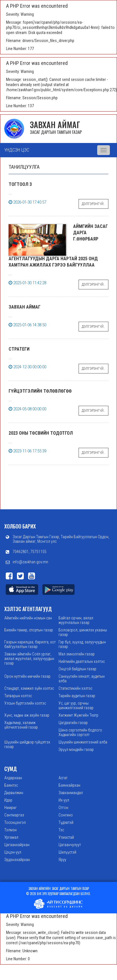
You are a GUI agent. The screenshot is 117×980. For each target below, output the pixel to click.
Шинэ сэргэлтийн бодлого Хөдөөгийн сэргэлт (80, 732)
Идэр (8, 800)
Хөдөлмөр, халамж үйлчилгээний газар (21, 725)
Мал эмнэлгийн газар (77, 654)
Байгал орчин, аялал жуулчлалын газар (76, 620)
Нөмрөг (10, 808)
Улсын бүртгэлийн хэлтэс (25, 703)
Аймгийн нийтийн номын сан (28, 618)
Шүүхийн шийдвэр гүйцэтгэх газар (27, 744)
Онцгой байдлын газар (77, 669)
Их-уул (64, 800)
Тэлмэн (10, 830)
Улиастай (66, 837)
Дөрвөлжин (14, 793)
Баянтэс (11, 785)
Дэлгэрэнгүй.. (93, 204)
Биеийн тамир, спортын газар (29, 630)
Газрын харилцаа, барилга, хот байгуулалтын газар (30, 644)
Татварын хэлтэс (18, 696)
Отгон (63, 808)
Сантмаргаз (14, 815)
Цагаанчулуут (70, 845)
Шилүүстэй (67, 852)
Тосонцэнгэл (15, 822)
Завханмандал (71, 793)
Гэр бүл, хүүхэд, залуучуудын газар (82, 644)
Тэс (61, 830)
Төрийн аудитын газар (77, 696)
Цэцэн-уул (13, 852)
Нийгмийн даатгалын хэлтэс (82, 661)
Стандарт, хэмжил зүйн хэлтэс (29, 688)
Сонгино (66, 815)
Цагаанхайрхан (17, 845)
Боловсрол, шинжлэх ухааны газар (83, 632)
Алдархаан (13, 778)
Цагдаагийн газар (73, 723)
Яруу (62, 860)
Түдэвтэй (66, 822)
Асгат (63, 778)
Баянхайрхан (69, 785)
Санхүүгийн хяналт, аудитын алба (82, 679)
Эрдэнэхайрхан (17, 860)
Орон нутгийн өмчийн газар (27, 676)
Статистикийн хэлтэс (75, 688)
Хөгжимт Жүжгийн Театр (78, 715)
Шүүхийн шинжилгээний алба (83, 742)
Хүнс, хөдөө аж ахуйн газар (27, 715)
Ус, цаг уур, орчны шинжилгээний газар (76, 705)
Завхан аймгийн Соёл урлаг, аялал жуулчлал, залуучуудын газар (29, 659)
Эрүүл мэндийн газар (76, 750)
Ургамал (11, 837)
